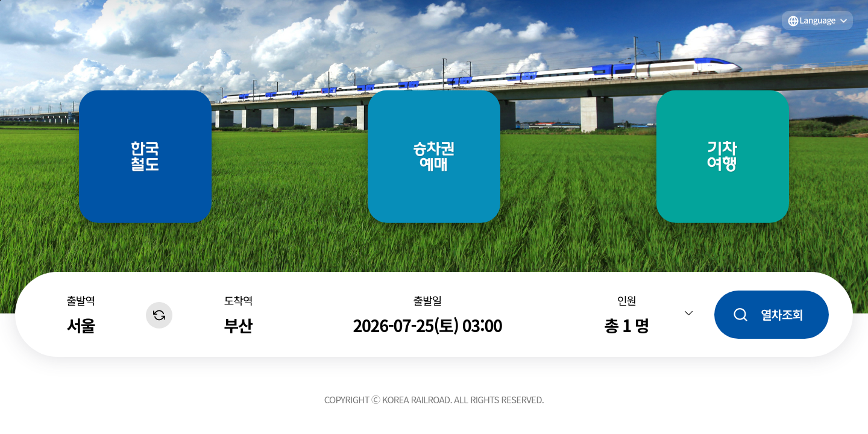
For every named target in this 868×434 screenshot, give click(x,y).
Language (817, 20)
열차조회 (782, 314)
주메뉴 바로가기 (0, 0)
